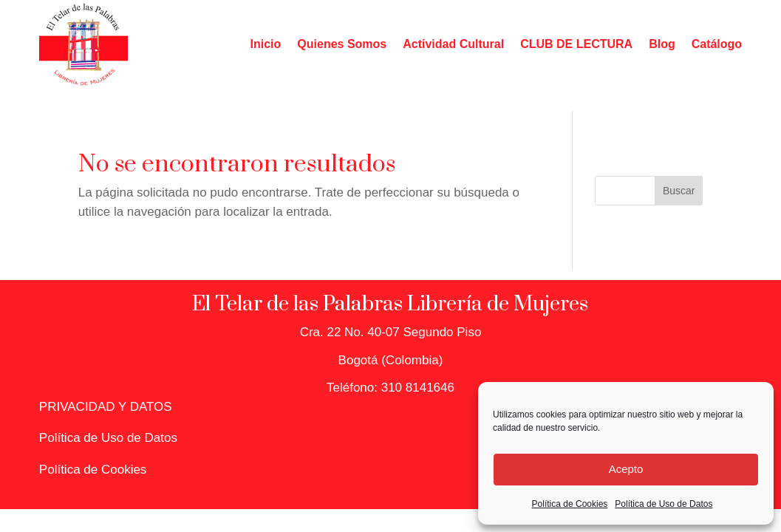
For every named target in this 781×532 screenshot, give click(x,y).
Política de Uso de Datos (664, 504)
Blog (662, 44)
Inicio (266, 44)
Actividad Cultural (453, 44)
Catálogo (717, 44)
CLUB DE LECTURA (576, 44)
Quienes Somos (342, 44)
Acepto (626, 469)
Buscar (679, 191)
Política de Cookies (570, 504)
